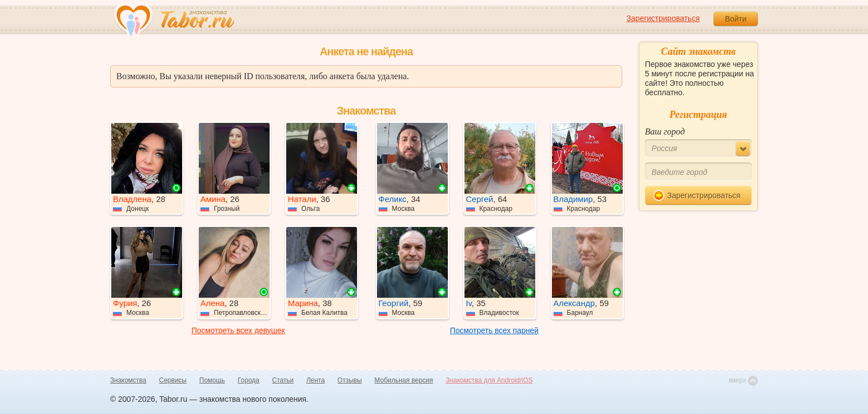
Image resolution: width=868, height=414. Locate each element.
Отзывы (350, 380)
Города (248, 380)
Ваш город (665, 131)
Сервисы (173, 380)
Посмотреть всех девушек (238, 330)
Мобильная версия (404, 380)
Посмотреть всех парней (494, 330)
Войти (735, 19)
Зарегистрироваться (663, 18)
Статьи (283, 380)
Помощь (212, 380)
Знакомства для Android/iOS (489, 380)
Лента (315, 380)
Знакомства (128, 380)
